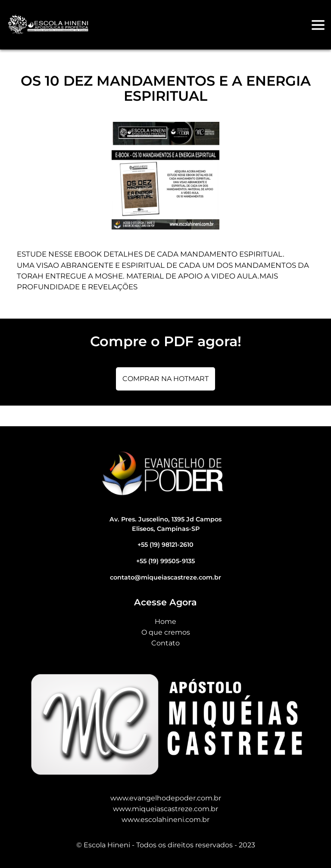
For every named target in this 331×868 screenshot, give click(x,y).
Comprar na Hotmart (165, 379)
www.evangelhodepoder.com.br (166, 798)
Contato (165, 643)
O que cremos (166, 632)
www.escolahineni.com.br (165, 820)
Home (165, 622)
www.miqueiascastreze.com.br (165, 809)
